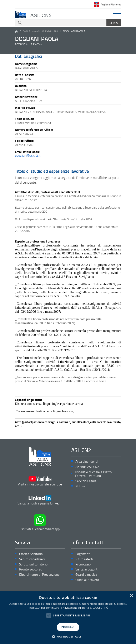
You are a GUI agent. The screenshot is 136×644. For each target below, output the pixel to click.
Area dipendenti (87, 462)
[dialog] (68, 618)
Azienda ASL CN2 (87, 467)
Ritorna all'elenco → (29, 44)
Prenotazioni (84, 564)
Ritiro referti (84, 559)
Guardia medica (86, 575)
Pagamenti (83, 554)
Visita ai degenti (87, 569)
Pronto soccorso (31, 569)
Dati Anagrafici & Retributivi (40, 31)
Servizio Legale (86, 481)
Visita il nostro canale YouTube (40, 481)
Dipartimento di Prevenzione (39, 575)
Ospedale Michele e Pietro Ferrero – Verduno (93, 474)
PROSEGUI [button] (68, 627)
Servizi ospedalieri (32, 559)
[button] (68, 637)
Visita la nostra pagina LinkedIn (40, 500)
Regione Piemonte (111, 4)
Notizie (80, 486)
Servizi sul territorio (33, 564)
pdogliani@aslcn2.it (28, 156)
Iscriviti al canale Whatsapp (40, 523)
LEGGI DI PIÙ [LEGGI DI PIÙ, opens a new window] (100, 608)
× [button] (131, 596)
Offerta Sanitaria (31, 554)
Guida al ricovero (87, 580)
